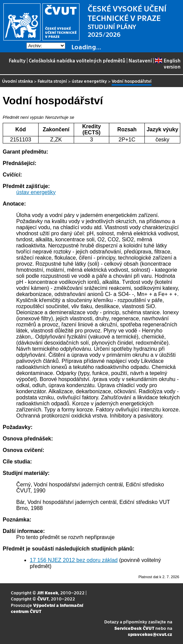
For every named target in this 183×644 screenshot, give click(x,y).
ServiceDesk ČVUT (134, 628)
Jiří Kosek (48, 593)
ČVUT (43, 599)
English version (168, 63)
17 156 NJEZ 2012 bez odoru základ (74, 560)
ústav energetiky (89, 81)
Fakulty (17, 60)
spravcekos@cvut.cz (150, 634)
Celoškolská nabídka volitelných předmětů (77, 60)
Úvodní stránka (17, 81)
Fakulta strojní (52, 81)
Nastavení (140, 60)
